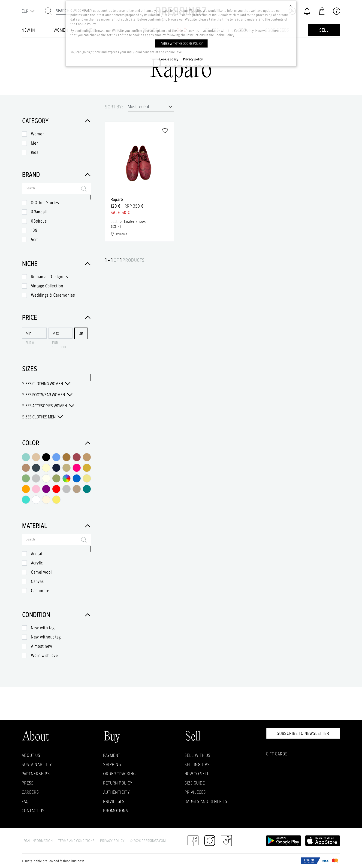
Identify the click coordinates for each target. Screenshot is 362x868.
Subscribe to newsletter (303, 733)
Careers (30, 792)
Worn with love (44, 655)
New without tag (46, 637)
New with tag (43, 628)
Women (38, 134)
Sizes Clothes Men (43, 417)
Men (35, 143)
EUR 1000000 (59, 345)
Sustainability (37, 764)
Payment (112, 755)
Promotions (116, 811)
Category (56, 121)
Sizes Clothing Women (46, 384)
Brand (56, 174)
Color (56, 443)
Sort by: (114, 107)
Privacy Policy (112, 841)
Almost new (42, 646)
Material (56, 526)
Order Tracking (119, 774)
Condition (56, 615)
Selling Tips (197, 764)
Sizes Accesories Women (48, 406)
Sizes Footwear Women (47, 395)
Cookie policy (169, 59)
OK (81, 333)
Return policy (118, 783)
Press (28, 783)
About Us (31, 755)
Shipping (112, 764)
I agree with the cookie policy (181, 43)
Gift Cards (277, 754)
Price (56, 317)
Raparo (117, 199)
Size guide (195, 783)
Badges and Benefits (206, 801)
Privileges (114, 801)
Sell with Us (198, 755)
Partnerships (36, 774)
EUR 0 (30, 343)
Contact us (33, 811)
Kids (35, 152)
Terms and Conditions (76, 841)
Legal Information (37, 841)
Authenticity (117, 792)
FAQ (25, 801)
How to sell (197, 774)
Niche (56, 264)
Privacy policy (193, 59)
